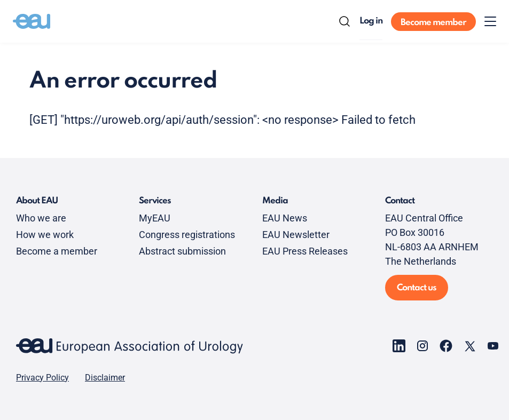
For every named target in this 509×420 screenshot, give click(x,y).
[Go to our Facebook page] (446, 346)
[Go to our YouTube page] (493, 346)
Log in (371, 21)
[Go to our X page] (469, 346)
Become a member (57, 251)
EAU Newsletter (296, 235)
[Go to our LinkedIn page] (399, 346)
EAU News (285, 218)
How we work (45, 235)
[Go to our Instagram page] (422, 346)
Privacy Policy (42, 378)
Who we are (41, 218)
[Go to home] (32, 21)
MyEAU (155, 218)
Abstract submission (182, 251)
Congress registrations (187, 235)
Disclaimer (105, 378)
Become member (433, 23)
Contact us (417, 288)
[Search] (344, 21)
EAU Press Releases (305, 251)
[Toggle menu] (490, 21)
